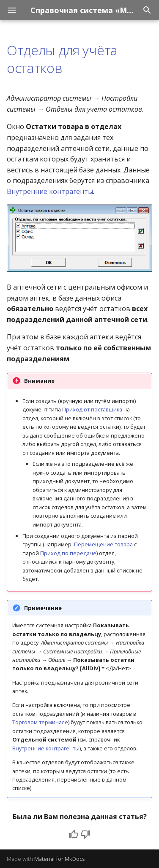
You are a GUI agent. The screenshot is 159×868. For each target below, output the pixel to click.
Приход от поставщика (92, 409)
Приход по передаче (68, 553)
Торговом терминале (40, 722)
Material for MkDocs (60, 859)
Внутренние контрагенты (50, 191)
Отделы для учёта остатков (62, 59)
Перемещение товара (103, 544)
